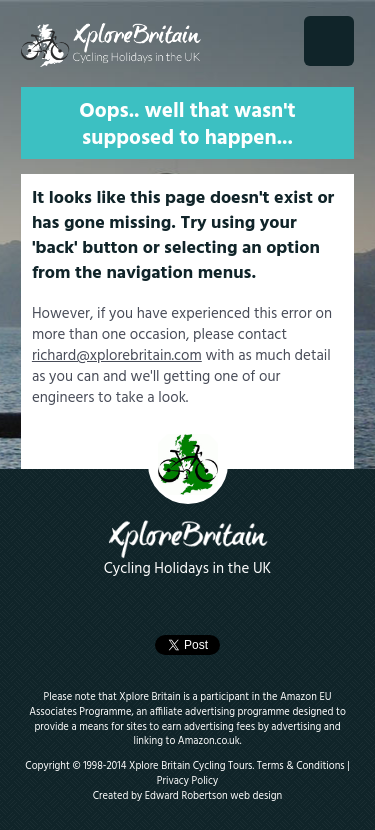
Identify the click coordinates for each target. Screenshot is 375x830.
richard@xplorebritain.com (117, 356)
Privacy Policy (187, 781)
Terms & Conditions (301, 766)
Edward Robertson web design (214, 796)
